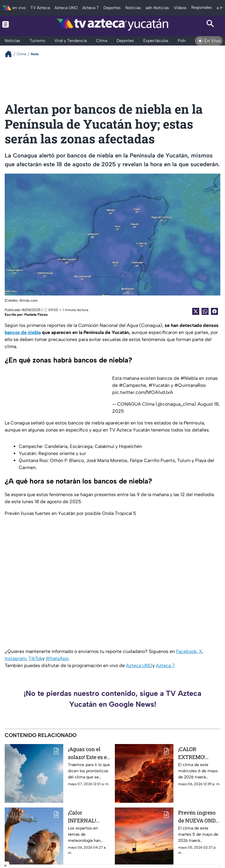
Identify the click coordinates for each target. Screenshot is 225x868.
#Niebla (189, 378)
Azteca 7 (165, 665)
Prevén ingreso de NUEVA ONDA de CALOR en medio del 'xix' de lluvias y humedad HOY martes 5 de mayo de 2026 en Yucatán (199, 816)
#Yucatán (159, 385)
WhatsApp (57, 658)
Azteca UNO (139, 665)
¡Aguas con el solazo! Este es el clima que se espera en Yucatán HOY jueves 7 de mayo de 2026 (89, 753)
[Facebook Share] (214, 311)
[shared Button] (205, 311)
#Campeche (133, 385)
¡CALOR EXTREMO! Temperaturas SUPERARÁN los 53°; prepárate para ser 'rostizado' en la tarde (198, 753)
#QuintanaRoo (190, 385)
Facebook (186, 651)
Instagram (15, 658)
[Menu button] (15, 24)
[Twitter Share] (196, 311)
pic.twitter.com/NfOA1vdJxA (143, 392)
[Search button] (210, 24)
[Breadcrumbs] (11, 54)
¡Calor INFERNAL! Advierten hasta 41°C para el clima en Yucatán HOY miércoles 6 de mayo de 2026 (88, 816)
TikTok (35, 658)
